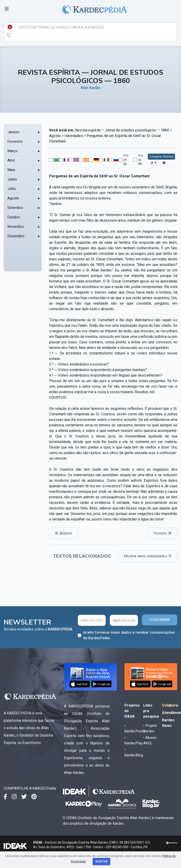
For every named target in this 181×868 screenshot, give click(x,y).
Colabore (170, 705)
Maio (11, 170)
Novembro (16, 227)
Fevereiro (15, 141)
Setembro (15, 208)
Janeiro (13, 132)
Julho (12, 189)
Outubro (14, 217)
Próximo (162, 533)
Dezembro (16, 236)
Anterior (63, 533)
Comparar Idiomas (161, 157)
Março (12, 151)
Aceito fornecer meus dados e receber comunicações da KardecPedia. (129, 635)
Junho (12, 179)
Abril (11, 160)
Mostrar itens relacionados (148, 556)
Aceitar (101, 862)
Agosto (13, 198)
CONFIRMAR (160, 620)
